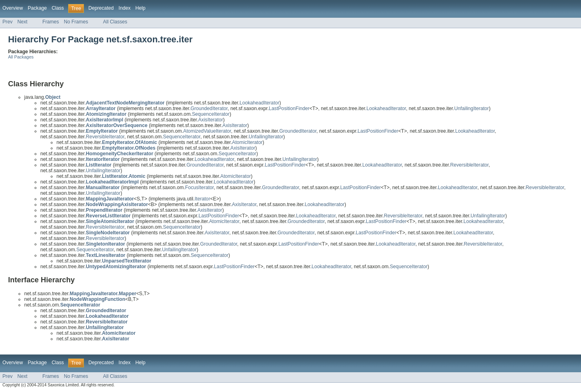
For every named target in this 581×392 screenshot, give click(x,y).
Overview (13, 8)
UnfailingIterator (472, 108)
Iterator (202, 199)
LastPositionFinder (289, 108)
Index (125, 8)
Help (141, 8)
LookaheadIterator (260, 103)
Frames (51, 22)
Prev (7, 22)
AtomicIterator (247, 142)
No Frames (76, 22)
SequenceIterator (211, 114)
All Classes (115, 22)
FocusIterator (200, 188)
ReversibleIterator (105, 137)
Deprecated (101, 8)
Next (22, 22)
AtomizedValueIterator (207, 131)
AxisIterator (210, 120)
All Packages (21, 57)
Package (37, 8)
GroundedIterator (209, 108)
